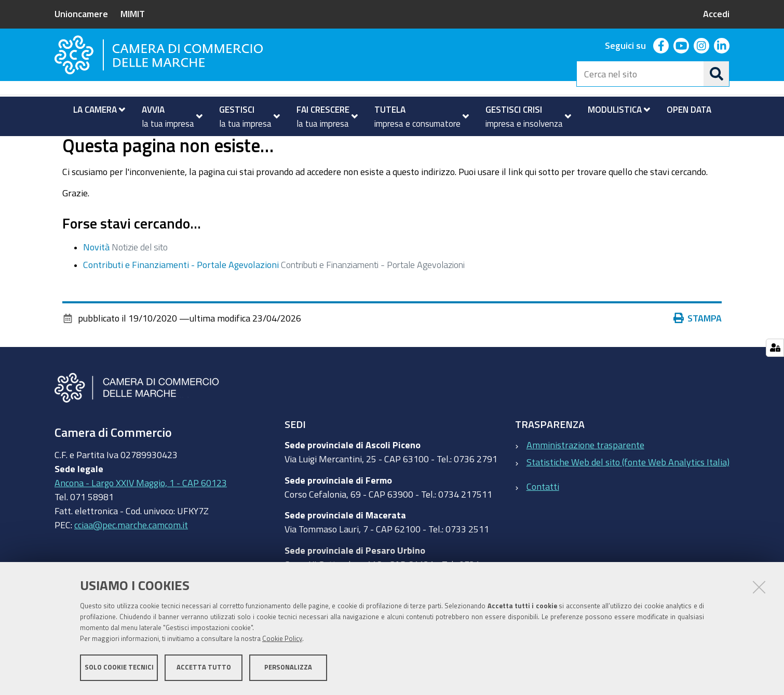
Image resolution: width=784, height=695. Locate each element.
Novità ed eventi (164, 147)
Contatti (543, 527)
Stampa (698, 359)
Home (61, 147)
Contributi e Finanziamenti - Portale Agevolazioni (181, 306)
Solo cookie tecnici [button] (119, 668)
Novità (96, 288)
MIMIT (133, 14)
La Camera (96, 147)
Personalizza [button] (288, 668)
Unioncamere (81, 14)
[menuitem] (95, 110)
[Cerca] (717, 74)
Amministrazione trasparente (585, 486)
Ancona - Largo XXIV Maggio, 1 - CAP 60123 (141, 524)
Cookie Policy (282, 639)
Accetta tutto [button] (204, 668)
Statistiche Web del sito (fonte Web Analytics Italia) (628, 503)
